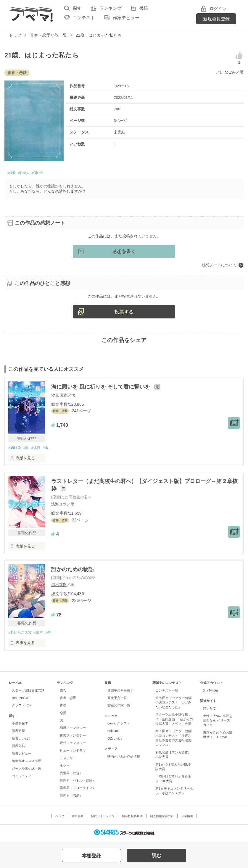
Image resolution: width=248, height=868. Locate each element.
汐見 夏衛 (59, 397)
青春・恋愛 (68, 700)
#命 (50, 450)
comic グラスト (119, 726)
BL (62, 723)
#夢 (52, 635)
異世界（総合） (71, 775)
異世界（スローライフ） (78, 790)
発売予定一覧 (117, 700)
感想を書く (124, 253)
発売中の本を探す (120, 693)
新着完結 (18, 748)
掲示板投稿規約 (132, 819)
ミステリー (68, 760)
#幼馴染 (15, 450)
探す (77, 8)
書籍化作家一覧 (119, 708)
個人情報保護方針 (162, 819)
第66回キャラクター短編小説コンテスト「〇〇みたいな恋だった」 (173, 705)
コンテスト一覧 (167, 693)
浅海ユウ (59, 506)
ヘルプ (60, 819)
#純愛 (13, 174)
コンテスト (84, 18)
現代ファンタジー (73, 745)
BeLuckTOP (21, 700)
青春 (63, 708)
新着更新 (18, 733)
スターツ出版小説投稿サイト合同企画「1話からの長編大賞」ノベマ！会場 (174, 721)
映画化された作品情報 (124, 759)
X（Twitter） (212, 693)
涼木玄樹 (59, 587)
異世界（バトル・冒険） (78, 783)
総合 (63, 693)
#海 (28, 450)
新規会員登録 (216, 19)
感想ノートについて (219, 267)
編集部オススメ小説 (26, 763)
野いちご (210, 711)
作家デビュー (126, 18)
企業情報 (187, 819)
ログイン (218, 9)
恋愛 (63, 715)
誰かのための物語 (73, 571)
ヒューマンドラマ (73, 753)
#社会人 (29, 174)
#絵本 (41, 635)
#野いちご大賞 (21, 635)
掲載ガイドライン (103, 819)
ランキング (111, 8)
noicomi (113, 733)
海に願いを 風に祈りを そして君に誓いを (101, 389)
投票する (124, 314)
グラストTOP (22, 708)
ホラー (65, 768)
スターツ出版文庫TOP (28, 693)
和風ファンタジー (73, 730)
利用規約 (78, 819)
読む (157, 855)
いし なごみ (226, 72)
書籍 (144, 8)
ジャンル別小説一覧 (26, 771)
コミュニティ (22, 778)
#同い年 (48, 174)
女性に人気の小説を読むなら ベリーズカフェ (218, 723)
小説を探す (20, 726)
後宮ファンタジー (73, 738)
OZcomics (115, 741)
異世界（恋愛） (71, 798)
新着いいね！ (22, 741)
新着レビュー (22, 756)
